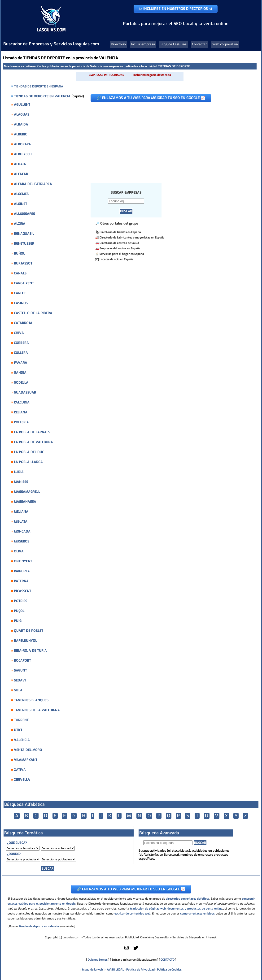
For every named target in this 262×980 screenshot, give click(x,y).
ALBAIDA (21, 124)
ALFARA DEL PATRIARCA (33, 184)
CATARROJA (23, 323)
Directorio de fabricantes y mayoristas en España (132, 238)
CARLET (20, 293)
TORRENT (21, 720)
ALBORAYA (22, 144)
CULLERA (21, 353)
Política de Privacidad (140, 970)
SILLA (18, 690)
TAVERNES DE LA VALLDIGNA (37, 710)
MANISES (21, 482)
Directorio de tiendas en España (120, 232)
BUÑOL (19, 254)
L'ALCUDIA (22, 402)
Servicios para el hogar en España (122, 254)
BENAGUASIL (24, 234)
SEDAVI (20, 680)
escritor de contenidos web (132, 914)
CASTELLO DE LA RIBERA (33, 313)
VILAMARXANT (26, 760)
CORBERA (21, 343)
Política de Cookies (169, 970)
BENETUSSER (24, 244)
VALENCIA (22, 740)
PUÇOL (19, 611)
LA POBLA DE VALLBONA (33, 442)
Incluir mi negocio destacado (152, 75)
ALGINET (21, 204)
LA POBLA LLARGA (28, 462)
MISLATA (21, 522)
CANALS (20, 273)
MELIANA (21, 512)
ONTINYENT (23, 561)
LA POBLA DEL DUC (29, 452)
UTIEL (18, 730)
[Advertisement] (170, 140)
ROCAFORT (22, 661)
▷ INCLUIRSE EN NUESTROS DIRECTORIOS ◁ (176, 9)
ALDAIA (20, 164)
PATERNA (21, 581)
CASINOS (21, 303)
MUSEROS (22, 541)
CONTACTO (168, 960)
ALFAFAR (21, 174)
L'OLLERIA (21, 422)
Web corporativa (225, 44)
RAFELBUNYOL (25, 641)
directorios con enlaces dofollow (187, 899)
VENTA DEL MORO (28, 750)
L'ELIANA (21, 412)
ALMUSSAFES (24, 214)
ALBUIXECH (23, 154)
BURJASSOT (23, 263)
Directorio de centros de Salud (119, 243)
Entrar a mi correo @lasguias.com (134, 960)
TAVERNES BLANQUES (31, 700)
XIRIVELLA (22, 780)
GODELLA (21, 383)
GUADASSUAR (25, 392)
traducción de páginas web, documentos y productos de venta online (176, 909)
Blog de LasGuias (174, 44)
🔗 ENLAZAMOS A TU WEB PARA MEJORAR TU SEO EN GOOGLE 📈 (151, 98)
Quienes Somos (98, 960)
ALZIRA (20, 224)
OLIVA (19, 551)
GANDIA (20, 373)
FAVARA (21, 363)
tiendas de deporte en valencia (39, 926)
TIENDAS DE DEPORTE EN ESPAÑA (39, 86)
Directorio (118, 44)
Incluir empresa (143, 44)
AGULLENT (22, 105)
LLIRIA (19, 472)
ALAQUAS (22, 115)
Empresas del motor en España (120, 248)
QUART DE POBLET (29, 631)
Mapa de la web (92, 970)
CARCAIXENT (24, 283)
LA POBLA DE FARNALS (32, 432)
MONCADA (22, 531)
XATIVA (20, 770)
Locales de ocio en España (117, 259)
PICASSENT (23, 591)
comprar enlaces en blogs (197, 914)
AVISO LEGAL (115, 970)
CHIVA (19, 333)
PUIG (18, 621)
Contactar (199, 44)
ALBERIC (20, 134)
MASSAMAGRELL (27, 492)
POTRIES (21, 601)
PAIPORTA (22, 571)
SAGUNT (20, 670)
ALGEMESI (22, 194)
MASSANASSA (25, 502)
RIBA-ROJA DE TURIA (30, 651)
